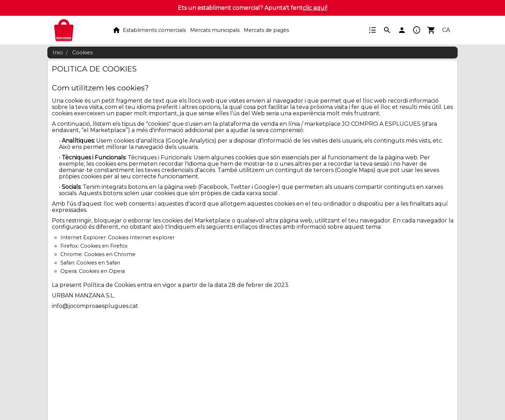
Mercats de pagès (266, 30)
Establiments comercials (154, 30)
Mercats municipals (215, 30)
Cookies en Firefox (104, 246)
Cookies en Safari (98, 263)
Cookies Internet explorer (141, 237)
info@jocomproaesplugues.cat (95, 306)
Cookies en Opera (102, 271)
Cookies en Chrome (110, 254)
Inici (58, 53)
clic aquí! (315, 8)
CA (446, 30)
